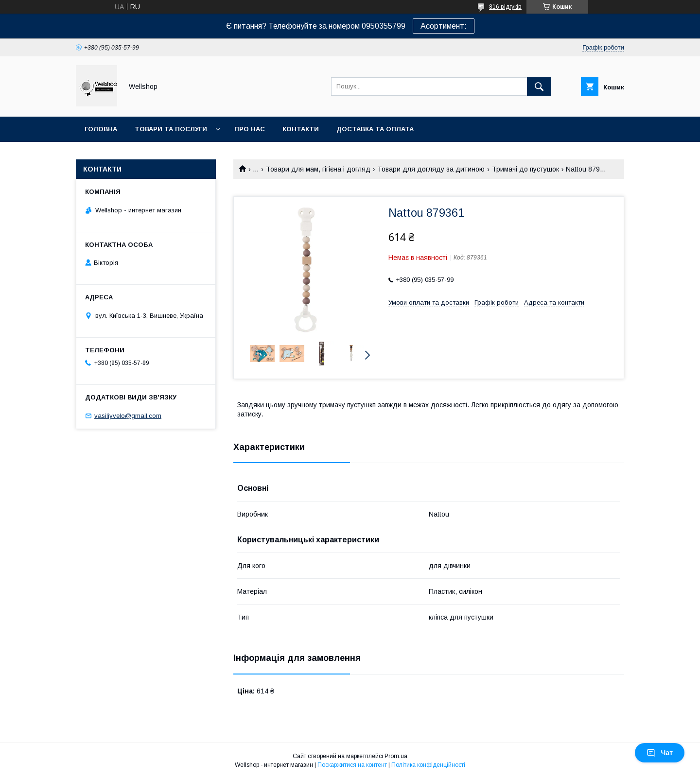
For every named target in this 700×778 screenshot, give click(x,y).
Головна (101, 129)
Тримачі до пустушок (525, 169)
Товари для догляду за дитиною (431, 169)
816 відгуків (505, 7)
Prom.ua (396, 756)
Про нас (250, 129)
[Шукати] (539, 86)
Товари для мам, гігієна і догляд (318, 169)
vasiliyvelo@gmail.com (128, 416)
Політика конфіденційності (428, 765)
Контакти (301, 129)
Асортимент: (444, 26)
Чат (660, 753)
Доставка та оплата (375, 129)
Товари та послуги (171, 129)
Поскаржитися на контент (352, 765)
